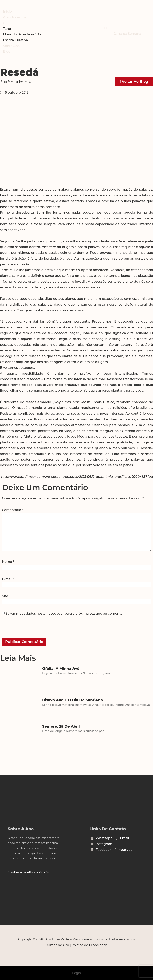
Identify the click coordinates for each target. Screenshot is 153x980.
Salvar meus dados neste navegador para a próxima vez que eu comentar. (65, 614)
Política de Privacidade (90, 945)
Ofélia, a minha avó (61, 669)
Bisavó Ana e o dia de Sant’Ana (73, 700)
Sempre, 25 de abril (61, 726)
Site (5, 596)
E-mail (8, 579)
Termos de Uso (57, 945)
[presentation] (29, 629)
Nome (8, 562)
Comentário (13, 510)
